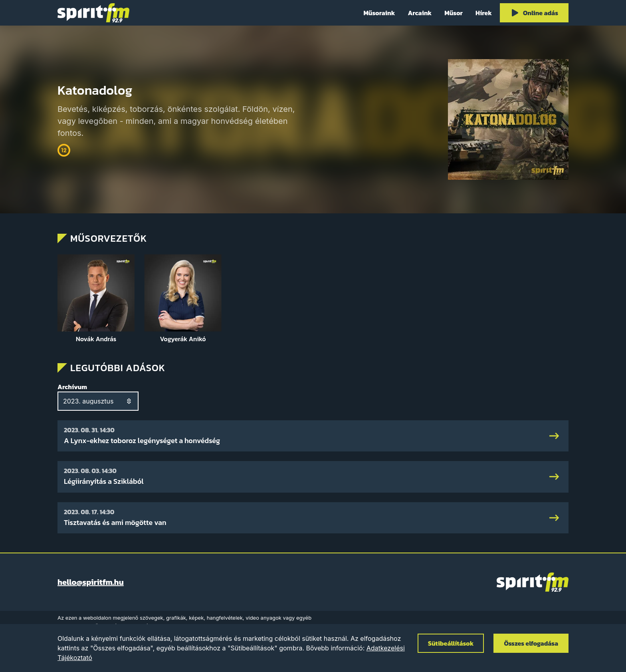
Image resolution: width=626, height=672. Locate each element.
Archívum (72, 387)
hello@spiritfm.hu (91, 582)
